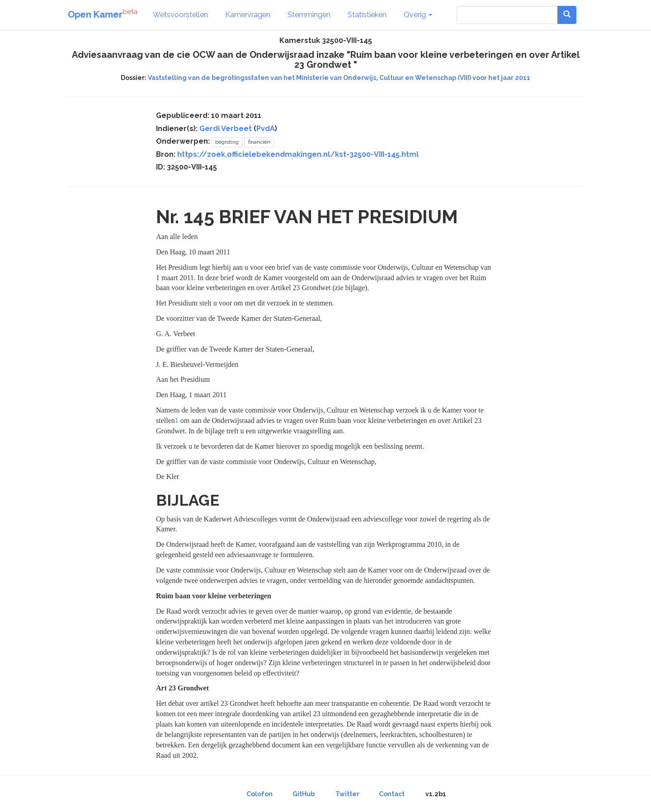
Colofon (259, 794)
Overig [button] (418, 15)
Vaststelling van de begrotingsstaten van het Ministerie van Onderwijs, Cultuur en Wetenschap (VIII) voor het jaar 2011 (339, 78)
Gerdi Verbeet (226, 129)
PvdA (266, 129)
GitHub (304, 794)
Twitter (347, 794)
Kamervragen (248, 15)
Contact (392, 794)
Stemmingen (309, 15)
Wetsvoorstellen (180, 15)
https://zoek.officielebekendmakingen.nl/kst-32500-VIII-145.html (298, 154)
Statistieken (367, 15)
